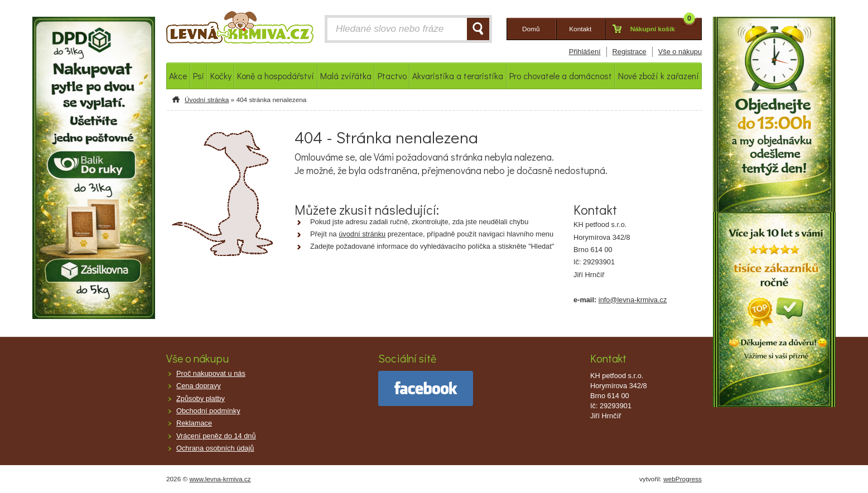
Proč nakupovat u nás (211, 373)
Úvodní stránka (207, 100)
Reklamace (194, 423)
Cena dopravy (199, 386)
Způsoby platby (201, 398)
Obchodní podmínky (208, 411)
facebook (426, 388)
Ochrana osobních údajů (215, 448)
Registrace (630, 52)
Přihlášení (585, 52)
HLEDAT (478, 29)
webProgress (683, 479)
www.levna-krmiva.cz (220, 479)
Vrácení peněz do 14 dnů (216, 436)
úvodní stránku (362, 234)
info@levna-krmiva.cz (633, 300)
